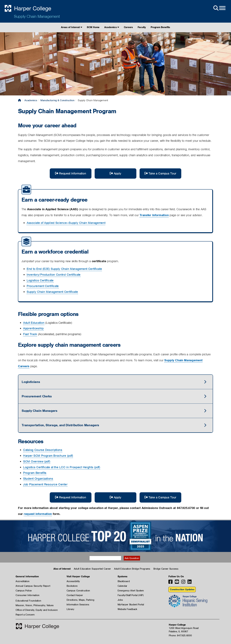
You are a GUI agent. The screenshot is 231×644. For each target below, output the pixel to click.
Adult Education (34, 323)
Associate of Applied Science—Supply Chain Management (66, 223)
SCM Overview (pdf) (37, 461)
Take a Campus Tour (160, 173)
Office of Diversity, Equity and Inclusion (37, 610)
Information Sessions (78, 605)
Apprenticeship (33, 328)
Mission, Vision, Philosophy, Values (35, 605)
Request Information (71, 173)
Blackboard (124, 581)
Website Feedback (127, 609)
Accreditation (23, 581)
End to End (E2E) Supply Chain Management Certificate (64, 269)
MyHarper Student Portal (131, 605)
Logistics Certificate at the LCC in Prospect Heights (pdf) (62, 467)
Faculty (142, 27)
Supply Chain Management (37, 16)
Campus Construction (78, 591)
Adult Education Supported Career (92, 569)
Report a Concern (25, 615)
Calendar (122, 586)
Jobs (120, 600)
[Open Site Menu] (219, 8)
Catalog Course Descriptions (43, 450)
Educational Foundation (28, 601)
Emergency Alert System (131, 591)
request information (38, 514)
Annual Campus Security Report (33, 586)
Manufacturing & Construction (57, 100)
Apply (116, 173)
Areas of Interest (71, 27)
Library (70, 609)
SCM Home (93, 27)
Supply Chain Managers (40, 411)
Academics (112, 27)
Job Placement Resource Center (45, 484)
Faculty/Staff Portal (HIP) (131, 595)
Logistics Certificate (40, 280)
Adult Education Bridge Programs (132, 569)
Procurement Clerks (37, 396)
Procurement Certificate (43, 286)
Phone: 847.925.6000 (180, 636)
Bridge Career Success (166, 569)
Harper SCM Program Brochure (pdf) (48, 456)
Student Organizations (38, 479)
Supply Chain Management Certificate (52, 292)
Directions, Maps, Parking (80, 600)
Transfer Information (154, 215)
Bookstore (72, 586)
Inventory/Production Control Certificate (54, 275)
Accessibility (73, 581)
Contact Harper (75, 595)
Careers (128, 27)
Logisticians (31, 382)
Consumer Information (28, 595)
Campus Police (24, 591)
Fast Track (30, 334)
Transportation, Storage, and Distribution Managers (60, 425)
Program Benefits (160, 27)
